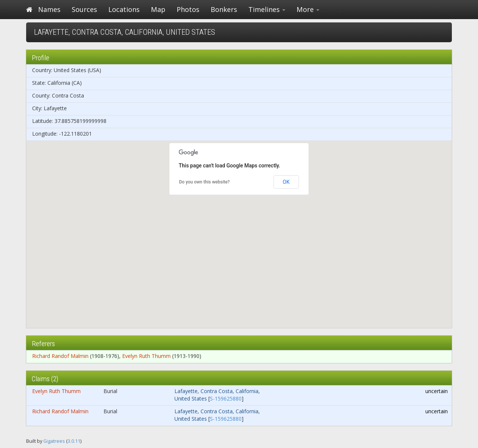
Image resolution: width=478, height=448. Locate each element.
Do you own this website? (205, 182)
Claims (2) (45, 379)
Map (158, 9)
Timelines (267, 9)
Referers (43, 344)
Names (49, 9)
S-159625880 (226, 398)
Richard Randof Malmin (60, 356)
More (308, 9)
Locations (124, 9)
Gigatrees (54, 441)
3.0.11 (74, 441)
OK (286, 182)
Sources (84, 9)
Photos (188, 9)
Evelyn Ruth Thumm (146, 356)
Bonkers (224, 9)
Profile (41, 58)
